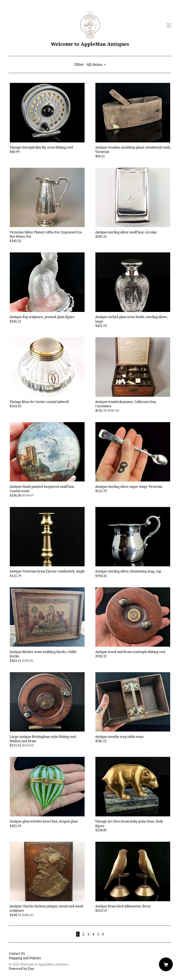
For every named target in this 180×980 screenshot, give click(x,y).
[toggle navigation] (169, 26)
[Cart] (166, 964)
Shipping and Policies (25, 958)
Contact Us (17, 954)
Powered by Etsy (21, 969)
